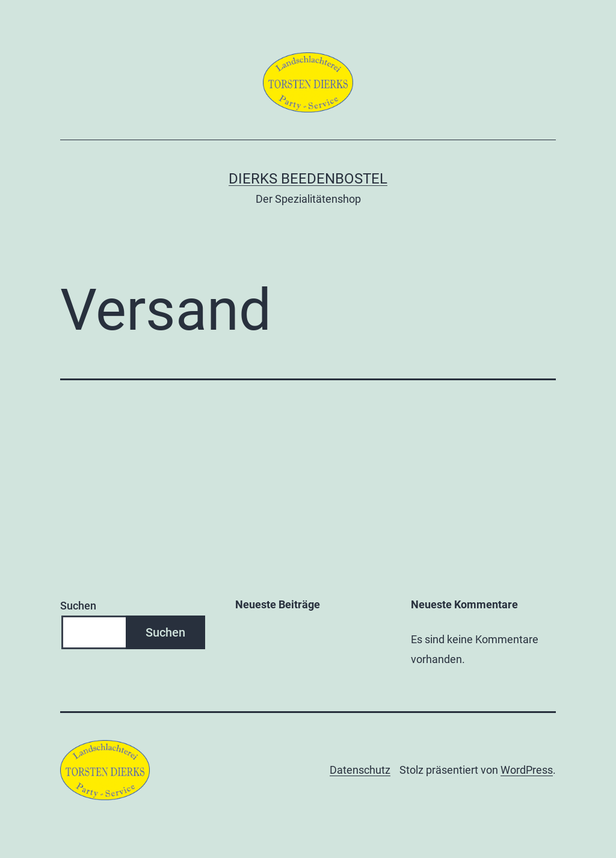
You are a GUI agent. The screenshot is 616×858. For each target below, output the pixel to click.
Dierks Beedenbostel (308, 179)
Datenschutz (360, 770)
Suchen (78, 606)
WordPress (527, 770)
